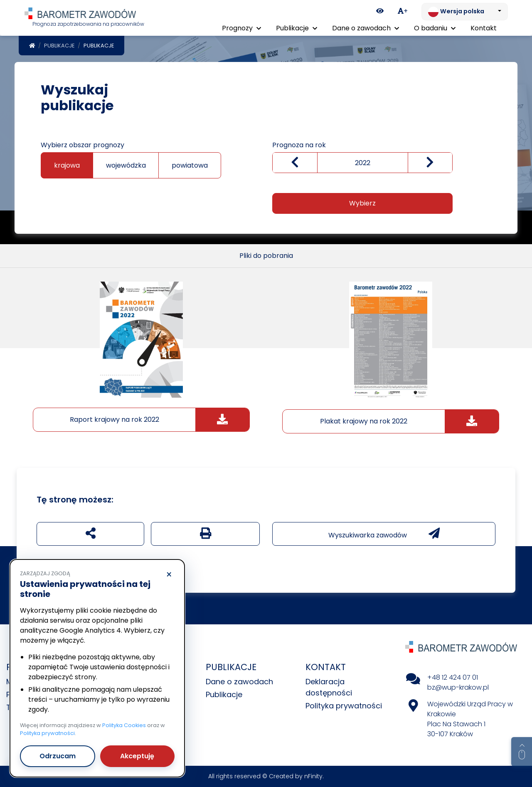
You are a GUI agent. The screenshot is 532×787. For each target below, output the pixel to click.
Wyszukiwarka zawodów (384, 534)
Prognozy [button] (241, 28)
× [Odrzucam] (169, 575)
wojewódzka (126, 165)
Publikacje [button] (297, 28)
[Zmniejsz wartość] (295, 163)
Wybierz (362, 203)
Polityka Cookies (124, 725)
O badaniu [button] (435, 28)
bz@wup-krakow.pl (458, 687)
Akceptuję (137, 756)
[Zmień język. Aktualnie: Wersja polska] (465, 12)
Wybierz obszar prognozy (83, 145)
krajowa (67, 165)
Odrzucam (58, 756)
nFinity (313, 776)
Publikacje (59, 46)
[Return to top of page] (522, 752)
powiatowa (190, 165)
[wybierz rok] (362, 163)
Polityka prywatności (344, 706)
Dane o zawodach (239, 682)
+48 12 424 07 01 (453, 677)
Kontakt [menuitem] (484, 28)
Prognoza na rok (299, 145)
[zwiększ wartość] (430, 163)
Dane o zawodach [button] (366, 28)
